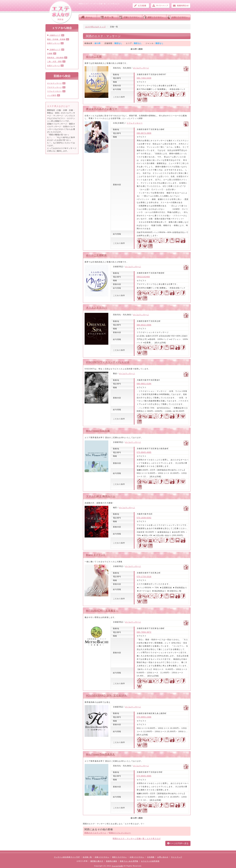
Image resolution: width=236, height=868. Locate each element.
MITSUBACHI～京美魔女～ (102, 611)
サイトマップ (160, 6)
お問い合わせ (181, 6)
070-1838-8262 (144, 518)
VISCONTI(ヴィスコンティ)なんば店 (108, 362)
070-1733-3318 (144, 577)
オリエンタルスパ (97, 307)
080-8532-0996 (144, 325)
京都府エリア (54, 50)
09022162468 (143, 277)
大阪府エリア (54, 35)
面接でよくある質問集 (129, 861)
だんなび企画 (117, 866)
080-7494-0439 (144, 78)
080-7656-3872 (144, 632)
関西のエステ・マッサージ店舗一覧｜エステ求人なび (137, 839)
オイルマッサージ (141, 68)
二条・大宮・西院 (54, 61)
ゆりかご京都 (94, 57)
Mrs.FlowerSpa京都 (98, 431)
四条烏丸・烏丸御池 (55, 58)
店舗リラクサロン (131, 17)
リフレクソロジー (135, 123)
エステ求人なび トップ (96, 27)
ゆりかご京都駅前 (97, 255)
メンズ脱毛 (52, 95)
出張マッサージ (54, 43)
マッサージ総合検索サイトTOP (67, 857)
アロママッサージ (54, 87)
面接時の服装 (112, 861)
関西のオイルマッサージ (95, 833)
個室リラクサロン (155, 17)
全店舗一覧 (87, 857)
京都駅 (50, 53)
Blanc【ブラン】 (96, 555)
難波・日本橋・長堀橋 (56, 39)
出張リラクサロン (180, 17)
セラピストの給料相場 (150, 861)
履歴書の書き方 (97, 861)
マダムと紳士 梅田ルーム (101, 496)
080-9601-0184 (144, 384)
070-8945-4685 (144, 452)
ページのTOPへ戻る (178, 843)
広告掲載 (141, 6)
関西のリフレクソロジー (120, 833)
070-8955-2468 (144, 717)
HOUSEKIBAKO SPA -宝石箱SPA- (107, 696)
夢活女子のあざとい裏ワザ (102, 109)
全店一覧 (109, 17)
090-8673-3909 (144, 133)
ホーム (89, 17)
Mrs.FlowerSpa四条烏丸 (101, 754)
